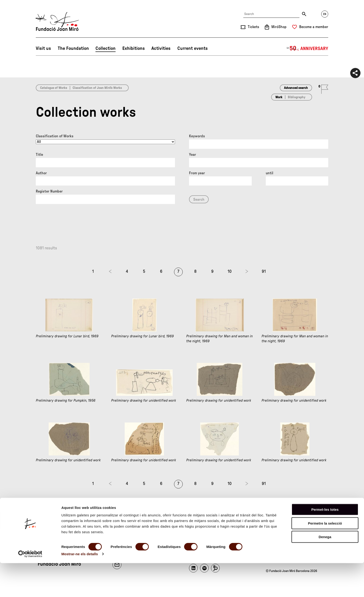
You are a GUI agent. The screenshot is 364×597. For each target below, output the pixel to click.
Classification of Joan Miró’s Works (97, 88)
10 (230, 272)
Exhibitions (134, 48)
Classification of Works (55, 136)
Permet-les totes (325, 543)
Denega (325, 571)
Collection (106, 48)
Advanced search (296, 88)
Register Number (49, 191)
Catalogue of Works (54, 88)
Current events (193, 48)
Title (39, 155)
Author (41, 173)
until (269, 173)
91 (264, 272)
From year (197, 173)
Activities (161, 48)
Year (193, 155)
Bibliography (297, 97)
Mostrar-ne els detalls (80, 588)
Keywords (197, 136)
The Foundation (73, 48)
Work (279, 97)
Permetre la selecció (325, 557)
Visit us (43, 48)
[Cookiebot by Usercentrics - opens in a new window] (30, 588)
